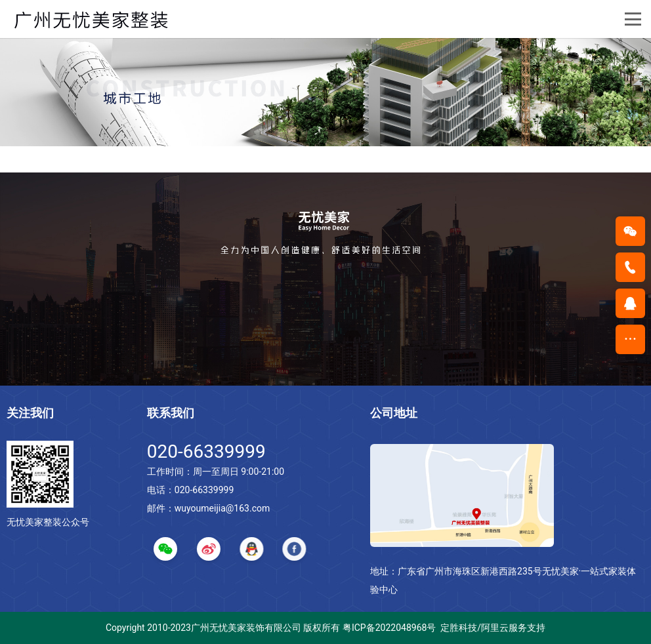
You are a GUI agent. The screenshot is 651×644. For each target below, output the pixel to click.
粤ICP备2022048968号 (389, 628)
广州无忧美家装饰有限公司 (246, 628)
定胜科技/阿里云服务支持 (493, 628)
